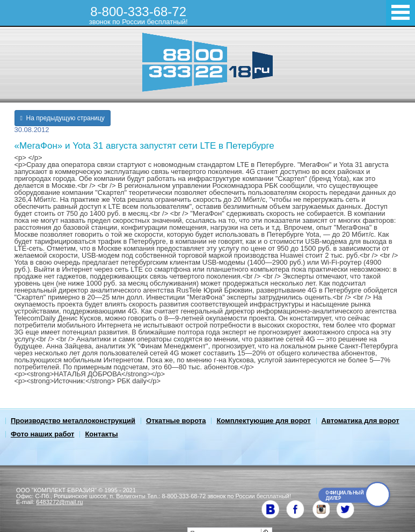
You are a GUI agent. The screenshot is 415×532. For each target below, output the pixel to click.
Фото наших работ (42, 434)
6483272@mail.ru (59, 502)
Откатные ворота (176, 421)
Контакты (101, 434)
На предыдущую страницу (63, 118)
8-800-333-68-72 (139, 15)
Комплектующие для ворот (263, 421)
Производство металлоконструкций (73, 421)
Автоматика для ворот (361, 421)
